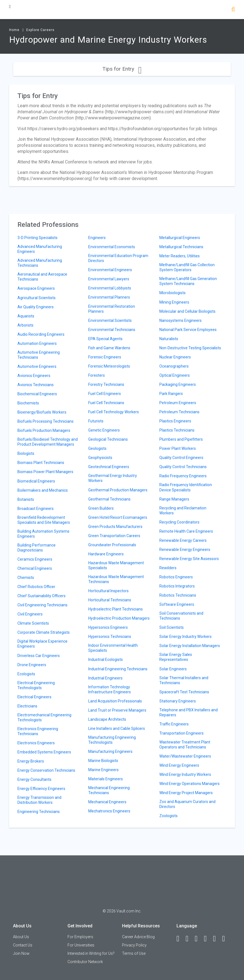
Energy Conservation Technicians (46, 770)
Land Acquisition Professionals (115, 701)
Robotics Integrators (177, 586)
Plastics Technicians (177, 430)
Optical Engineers (175, 375)
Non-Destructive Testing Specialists (190, 348)
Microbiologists (172, 293)
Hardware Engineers (106, 554)
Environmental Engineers (110, 270)
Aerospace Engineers (36, 288)
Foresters (97, 375)
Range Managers (174, 499)
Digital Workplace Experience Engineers (42, 644)
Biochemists (28, 403)
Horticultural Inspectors (108, 591)
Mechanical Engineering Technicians (109, 790)
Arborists (25, 325)
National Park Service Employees (188, 330)
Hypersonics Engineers (108, 627)
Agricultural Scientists (37, 298)
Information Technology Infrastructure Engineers (110, 689)
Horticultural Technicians (110, 600)
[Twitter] (199, 939)
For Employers (80, 937)
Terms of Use (134, 953)
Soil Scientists (172, 627)
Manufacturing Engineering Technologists (112, 740)
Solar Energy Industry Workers (185, 637)
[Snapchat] (226, 939)
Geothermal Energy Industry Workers (113, 478)
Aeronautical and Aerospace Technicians (42, 277)
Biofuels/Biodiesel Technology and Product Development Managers (48, 442)
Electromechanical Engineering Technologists (44, 717)
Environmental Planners (109, 297)
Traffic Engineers (174, 724)
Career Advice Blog (138, 937)
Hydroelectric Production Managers (119, 618)
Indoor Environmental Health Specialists (113, 648)
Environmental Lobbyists (110, 288)
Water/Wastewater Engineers (185, 756)
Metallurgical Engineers (180, 238)
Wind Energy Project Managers (186, 793)
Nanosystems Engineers (181, 320)
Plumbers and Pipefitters (181, 439)
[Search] (233, 10)
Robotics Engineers (176, 577)
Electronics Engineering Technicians (38, 731)
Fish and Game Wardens (109, 348)
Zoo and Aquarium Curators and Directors (187, 804)
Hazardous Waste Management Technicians (116, 579)
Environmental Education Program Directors (118, 258)
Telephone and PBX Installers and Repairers (189, 712)
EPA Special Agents (105, 339)
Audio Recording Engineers (41, 334)
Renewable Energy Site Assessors (189, 559)
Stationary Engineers (178, 701)
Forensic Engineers (105, 357)
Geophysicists (100, 458)
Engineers (97, 238)
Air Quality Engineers (36, 307)
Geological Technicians (108, 439)
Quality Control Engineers (181, 458)
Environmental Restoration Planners (112, 309)
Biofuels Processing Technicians (46, 421)
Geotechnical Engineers (109, 467)
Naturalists (169, 339)
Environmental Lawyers (109, 279)
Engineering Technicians (39, 812)
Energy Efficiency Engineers (41, 789)
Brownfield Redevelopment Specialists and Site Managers (44, 520)
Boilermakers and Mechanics (43, 490)
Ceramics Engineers (35, 559)
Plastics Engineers (175, 421)
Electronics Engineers (36, 743)
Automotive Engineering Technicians (39, 355)
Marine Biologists (103, 761)
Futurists (96, 421)
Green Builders (101, 508)
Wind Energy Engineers (179, 765)
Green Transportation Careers (114, 536)
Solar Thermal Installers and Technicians (184, 680)
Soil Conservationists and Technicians (181, 616)
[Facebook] (180, 939)
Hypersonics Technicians (110, 637)
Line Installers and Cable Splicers (117, 728)
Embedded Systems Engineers (44, 752)
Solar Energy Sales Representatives (176, 657)
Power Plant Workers (178, 448)
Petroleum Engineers (178, 403)
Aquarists (26, 316)
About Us (21, 937)
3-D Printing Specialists (37, 238)
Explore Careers (40, 30)
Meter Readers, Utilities (180, 256)
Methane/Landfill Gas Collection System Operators (187, 267)
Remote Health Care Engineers (186, 531)
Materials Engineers (106, 779)
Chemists (26, 578)
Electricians (27, 706)
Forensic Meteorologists (109, 366)
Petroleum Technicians (179, 412)
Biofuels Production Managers (44, 430)
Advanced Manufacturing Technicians (40, 263)
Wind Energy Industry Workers (185, 774)
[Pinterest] (217, 939)
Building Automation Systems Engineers (43, 534)
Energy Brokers (31, 761)
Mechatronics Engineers (109, 811)
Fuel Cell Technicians (106, 403)
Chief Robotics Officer (36, 587)
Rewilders (168, 568)
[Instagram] (208, 939)
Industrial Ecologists (106, 660)
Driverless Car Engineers (39, 656)
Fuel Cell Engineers (105, 394)
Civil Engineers (30, 614)
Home (14, 30)
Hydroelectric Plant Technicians (115, 609)
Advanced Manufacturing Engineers (40, 249)
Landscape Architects (107, 719)
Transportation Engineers (181, 733)
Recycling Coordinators (179, 522)
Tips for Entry (122, 69)
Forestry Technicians (106, 384)
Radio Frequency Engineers (183, 476)
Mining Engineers (174, 302)
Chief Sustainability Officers (41, 596)
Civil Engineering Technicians (42, 605)
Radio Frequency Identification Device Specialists (186, 487)
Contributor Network (85, 962)
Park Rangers (171, 394)
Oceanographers (174, 366)
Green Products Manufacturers (115, 527)
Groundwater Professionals (112, 545)
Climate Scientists (33, 623)
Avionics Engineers (34, 376)
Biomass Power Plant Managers (45, 472)
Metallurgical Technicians (181, 247)
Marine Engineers (103, 770)
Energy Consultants (34, 779)
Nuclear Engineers (175, 357)
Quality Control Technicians (183, 467)
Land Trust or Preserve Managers (117, 710)
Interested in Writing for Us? (91, 953)
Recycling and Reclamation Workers (183, 510)
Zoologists (168, 816)
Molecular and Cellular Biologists (187, 311)
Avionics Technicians (36, 385)
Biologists (26, 453)
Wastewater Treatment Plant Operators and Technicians (185, 745)
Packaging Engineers (178, 384)
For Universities (81, 945)
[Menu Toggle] (10, 7)
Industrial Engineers (105, 678)
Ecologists (26, 674)
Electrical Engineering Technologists (36, 685)
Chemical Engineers (35, 568)
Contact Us (23, 945)
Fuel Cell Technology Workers (114, 412)
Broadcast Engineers (36, 509)
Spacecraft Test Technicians (184, 692)
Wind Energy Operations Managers (190, 784)
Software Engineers (177, 604)
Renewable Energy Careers (183, 540)
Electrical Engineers (34, 697)
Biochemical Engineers (37, 394)
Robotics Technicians (178, 595)
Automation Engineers (37, 343)
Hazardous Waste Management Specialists (116, 565)
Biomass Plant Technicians (41, 463)
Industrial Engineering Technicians (118, 669)
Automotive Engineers (37, 366)
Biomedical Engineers (36, 481)
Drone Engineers (32, 665)
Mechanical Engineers (107, 802)
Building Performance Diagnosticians (37, 548)
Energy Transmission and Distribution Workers (39, 800)
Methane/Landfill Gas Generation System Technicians (188, 281)
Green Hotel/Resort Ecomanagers (118, 517)
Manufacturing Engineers (110, 751)
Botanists (26, 499)
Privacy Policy (134, 945)
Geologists (97, 448)
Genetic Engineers (104, 430)
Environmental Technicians (112, 330)
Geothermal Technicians (109, 499)
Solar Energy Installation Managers (190, 646)
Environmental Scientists (110, 320)
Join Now (21, 953)
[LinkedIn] (190, 939)
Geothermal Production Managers (118, 490)
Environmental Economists (112, 247)
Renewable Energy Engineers (185, 550)
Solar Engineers (173, 669)
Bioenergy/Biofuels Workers (42, 412)
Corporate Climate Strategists (44, 632)
